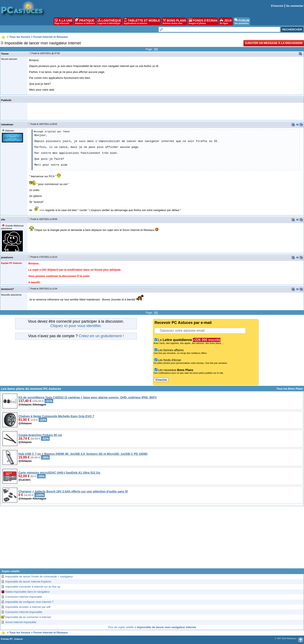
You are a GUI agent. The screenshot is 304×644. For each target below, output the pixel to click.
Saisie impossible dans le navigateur (27, 592)
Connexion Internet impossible (24, 612)
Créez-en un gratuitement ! (101, 336)
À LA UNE (63, 21)
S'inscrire (277, 6)
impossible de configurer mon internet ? (29, 602)
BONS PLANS (174, 21)
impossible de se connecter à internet (28, 617)
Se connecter (295, 6)
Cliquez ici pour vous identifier (75, 326)
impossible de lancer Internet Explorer (28, 582)
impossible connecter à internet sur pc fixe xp (33, 587)
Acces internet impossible (21, 622)
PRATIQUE (85, 21)
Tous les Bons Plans (290, 389)
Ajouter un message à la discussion (274, 43)
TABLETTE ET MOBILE (142, 21)
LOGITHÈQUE (109, 21)
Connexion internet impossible (24, 597)
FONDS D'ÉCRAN (203, 21)
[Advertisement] (152, 539)
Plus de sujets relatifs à (152, 627)
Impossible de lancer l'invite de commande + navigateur (39, 576)
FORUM (242, 21)
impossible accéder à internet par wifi (28, 607)
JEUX (226, 21)
